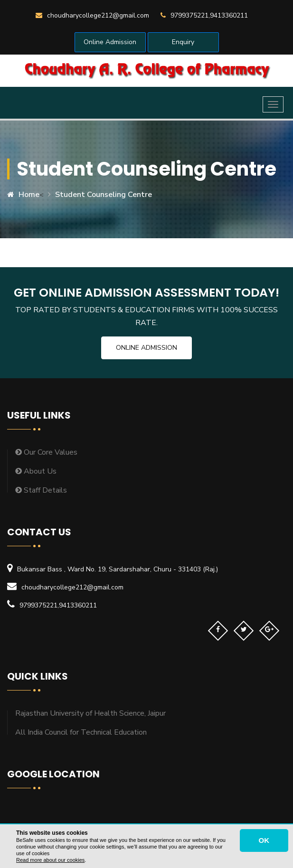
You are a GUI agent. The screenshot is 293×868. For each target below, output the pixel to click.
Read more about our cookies (50, 860)
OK (264, 840)
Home (23, 195)
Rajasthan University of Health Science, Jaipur (90, 713)
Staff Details (41, 490)
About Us (36, 471)
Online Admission (110, 42)
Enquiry (183, 42)
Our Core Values (46, 452)
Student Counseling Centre (104, 195)
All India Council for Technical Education (81, 732)
